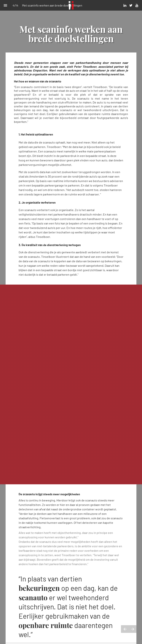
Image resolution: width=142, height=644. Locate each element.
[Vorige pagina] (125, 629)
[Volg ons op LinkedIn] (125, 5)
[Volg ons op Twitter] (131, 5)
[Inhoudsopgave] (5, 5)
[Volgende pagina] (133, 629)
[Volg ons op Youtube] (137, 5)
